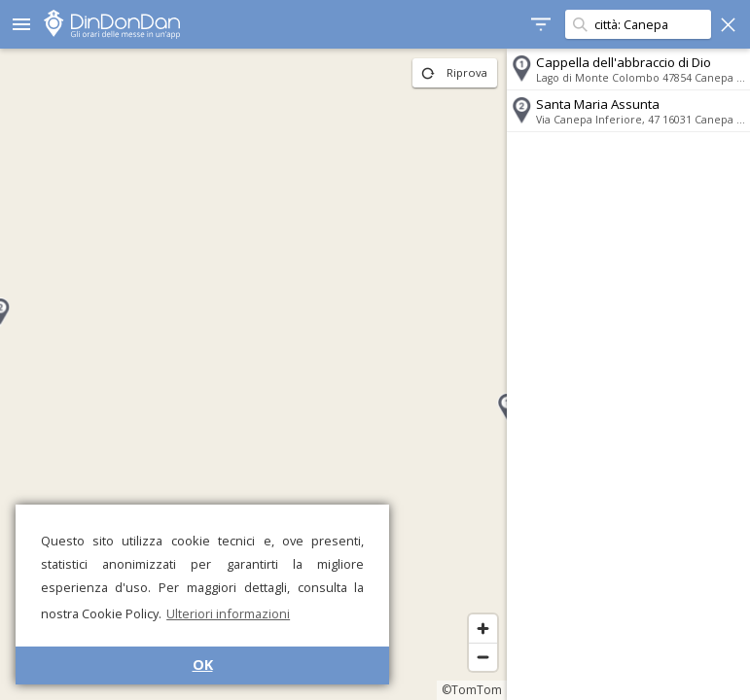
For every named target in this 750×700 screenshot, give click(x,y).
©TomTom (472, 690)
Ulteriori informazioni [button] (228, 613)
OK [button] (203, 665)
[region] (253, 374)
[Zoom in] (483, 629)
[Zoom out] (483, 657)
